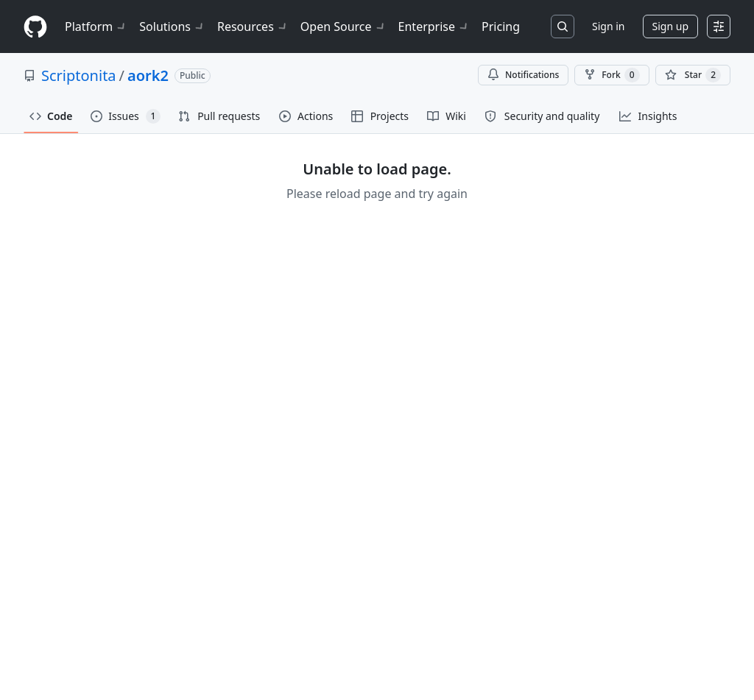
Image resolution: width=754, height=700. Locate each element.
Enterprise (434, 26)
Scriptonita (79, 75)
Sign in (608, 26)
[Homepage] (35, 27)
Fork (612, 75)
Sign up (670, 26)
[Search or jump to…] (563, 26)
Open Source (343, 26)
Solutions (172, 26)
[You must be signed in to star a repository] (693, 75)
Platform (96, 26)
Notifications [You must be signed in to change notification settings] (523, 75)
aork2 (148, 75)
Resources (253, 26)
